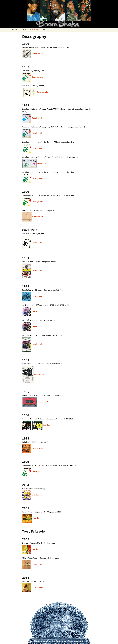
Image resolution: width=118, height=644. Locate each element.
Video (43, 30)
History (24, 30)
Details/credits (38, 54)
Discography (34, 30)
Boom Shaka (15, 30)
